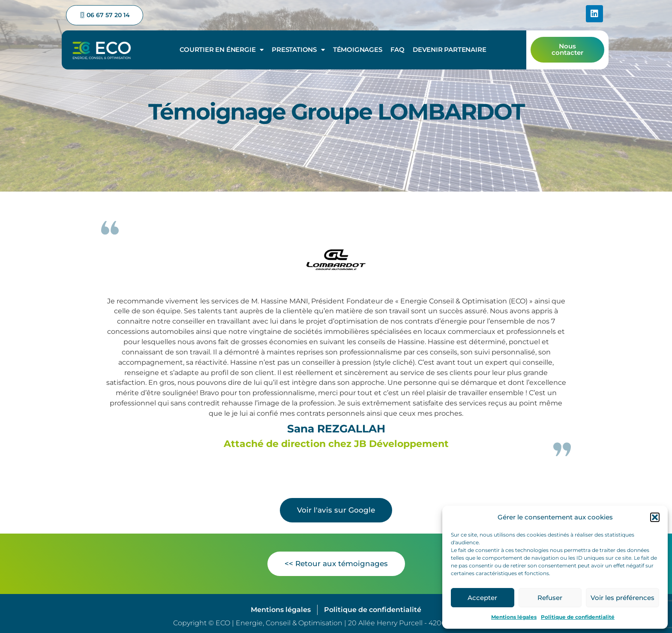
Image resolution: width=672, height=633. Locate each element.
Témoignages (358, 49)
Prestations (298, 49)
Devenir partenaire (449, 49)
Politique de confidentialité (578, 617)
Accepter (482, 598)
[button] (655, 517)
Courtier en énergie (222, 49)
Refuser (550, 598)
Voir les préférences (622, 598)
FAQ (397, 49)
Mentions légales (514, 617)
